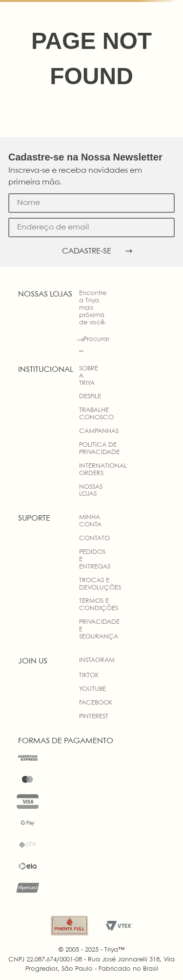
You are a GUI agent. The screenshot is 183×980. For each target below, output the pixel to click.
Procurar (96, 339)
